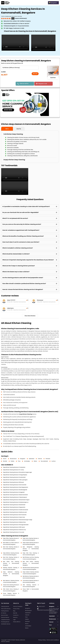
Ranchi (5, 459)
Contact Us (16, 615)
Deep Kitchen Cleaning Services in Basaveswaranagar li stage (18, 520)
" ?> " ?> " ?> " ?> (20, 68)
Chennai (40, 459)
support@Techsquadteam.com (45, 610)
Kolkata (13, 461)
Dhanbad (48, 459)
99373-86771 (42, 606)
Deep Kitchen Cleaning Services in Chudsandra (14, 467)
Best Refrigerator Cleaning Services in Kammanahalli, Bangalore (31, 549)
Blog (14, 611)
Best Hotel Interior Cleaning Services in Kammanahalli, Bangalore (31, 563)
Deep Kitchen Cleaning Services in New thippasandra (16, 487)
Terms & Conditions (18, 606)
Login (14, 620)
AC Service (4, 613)
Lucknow (54, 461)
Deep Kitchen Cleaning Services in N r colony (14, 470)
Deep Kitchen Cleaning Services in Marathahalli (14, 505)
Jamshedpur (27, 461)
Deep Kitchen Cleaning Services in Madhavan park (15, 512)
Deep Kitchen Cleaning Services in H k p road (14, 532)
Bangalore (23, 459)
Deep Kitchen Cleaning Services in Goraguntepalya (15, 475)
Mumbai (5, 461)
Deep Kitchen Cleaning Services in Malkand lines (14, 522)
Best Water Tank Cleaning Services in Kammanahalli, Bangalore (11, 563)
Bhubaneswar (13, 459)
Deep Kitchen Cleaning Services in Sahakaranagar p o (16, 502)
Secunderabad (44, 461)
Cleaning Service (5, 606)
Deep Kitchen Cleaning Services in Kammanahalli (15, 485)
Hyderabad (32, 459)
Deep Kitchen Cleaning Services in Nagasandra (14, 507)
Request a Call (43, 84)
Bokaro (35, 461)
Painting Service (5, 611)
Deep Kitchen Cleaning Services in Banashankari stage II (16, 500)
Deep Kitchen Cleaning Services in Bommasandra (15, 515)
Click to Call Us (24, 84)
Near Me (15, 613)
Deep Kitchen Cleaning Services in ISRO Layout (14, 527)
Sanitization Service (6, 624)
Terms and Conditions (53, 640)
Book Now (53, 78)
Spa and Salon (5, 615)
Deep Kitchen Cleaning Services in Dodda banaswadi (16, 510)
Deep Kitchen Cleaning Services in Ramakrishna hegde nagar (17, 472)
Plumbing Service (5, 622)
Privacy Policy (16, 609)
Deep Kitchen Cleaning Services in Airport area (14, 517)
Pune (19, 461)
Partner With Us (17, 622)
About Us (15, 617)
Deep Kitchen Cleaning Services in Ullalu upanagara (15, 480)
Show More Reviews (30, 316)
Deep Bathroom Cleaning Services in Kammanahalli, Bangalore (11, 574)
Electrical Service (5, 617)
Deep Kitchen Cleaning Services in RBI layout (13, 482)
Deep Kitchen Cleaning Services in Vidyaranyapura (15, 497)
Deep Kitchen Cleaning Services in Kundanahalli (14, 477)
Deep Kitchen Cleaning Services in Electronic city (14, 530)
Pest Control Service (6, 609)
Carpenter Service (5, 620)
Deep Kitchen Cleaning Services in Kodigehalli (14, 492)
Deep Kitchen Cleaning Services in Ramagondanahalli (16, 525)
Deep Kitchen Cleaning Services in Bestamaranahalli (15, 495)
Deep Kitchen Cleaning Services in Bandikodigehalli (15, 490)
